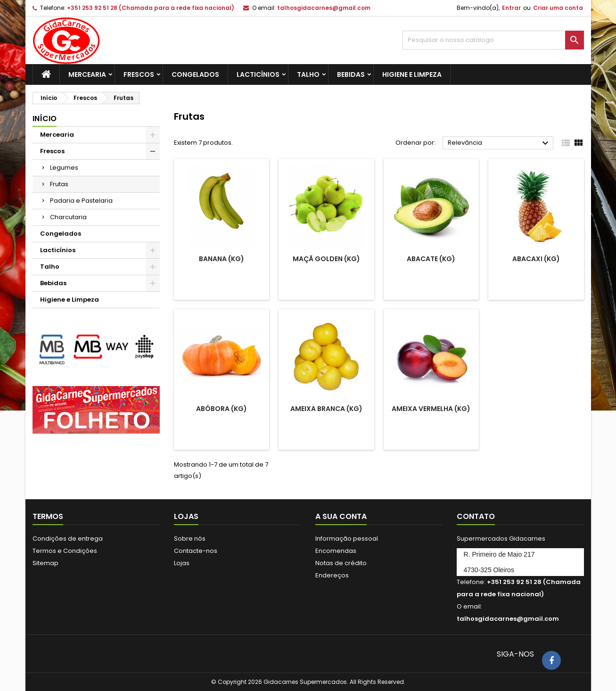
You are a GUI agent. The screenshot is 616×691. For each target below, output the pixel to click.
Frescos (139, 74)
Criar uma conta (558, 8)
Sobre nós (190, 539)
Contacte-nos (196, 551)
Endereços (332, 575)
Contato (476, 516)
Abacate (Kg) (431, 259)
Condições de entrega (68, 539)
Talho (308, 74)
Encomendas (336, 551)
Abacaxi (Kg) (536, 259)
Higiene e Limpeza (412, 74)
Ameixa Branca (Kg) (326, 409)
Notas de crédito (341, 563)
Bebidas (351, 74)
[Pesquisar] (493, 40)
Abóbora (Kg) (222, 409)
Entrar (511, 8)
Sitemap (45, 563)
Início (45, 119)
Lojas (182, 563)
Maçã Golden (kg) (326, 259)
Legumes (64, 168)
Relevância (499, 143)
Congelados (195, 74)
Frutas (59, 184)
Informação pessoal (347, 539)
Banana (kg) (222, 259)
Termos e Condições (65, 551)
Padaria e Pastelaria (81, 201)
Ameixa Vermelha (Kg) (431, 409)
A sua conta (341, 516)
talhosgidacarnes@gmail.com (324, 8)
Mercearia (87, 74)
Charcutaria (68, 217)
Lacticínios (258, 74)
